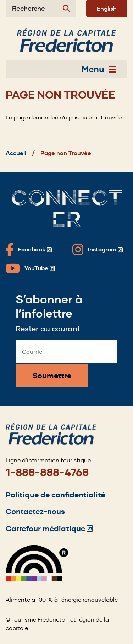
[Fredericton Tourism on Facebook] (29, 250)
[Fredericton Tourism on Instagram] (98, 250)
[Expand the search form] (41, 9)
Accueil (16, 153)
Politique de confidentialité (55, 495)
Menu (99, 69)
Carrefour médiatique (49, 529)
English (107, 9)
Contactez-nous (35, 512)
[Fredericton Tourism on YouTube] (30, 268)
